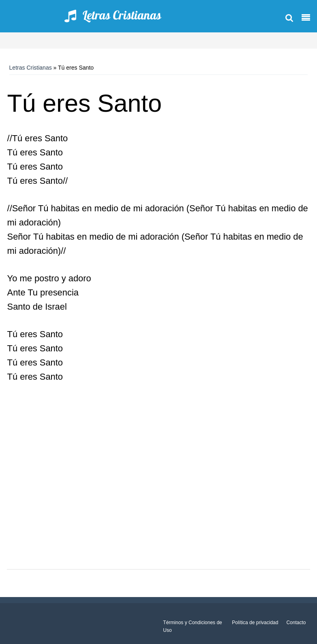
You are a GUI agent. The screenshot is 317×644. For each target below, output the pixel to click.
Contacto (296, 623)
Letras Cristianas (31, 68)
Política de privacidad (255, 623)
